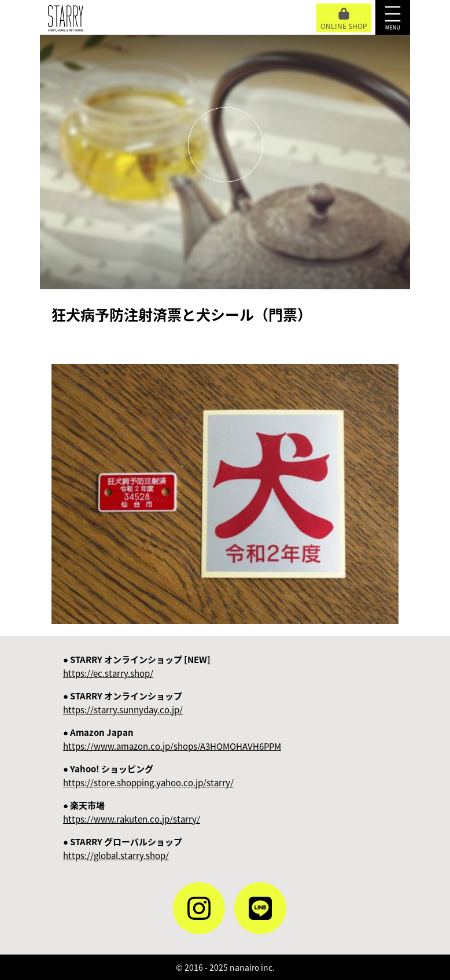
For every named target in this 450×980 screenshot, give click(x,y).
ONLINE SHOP (344, 19)
